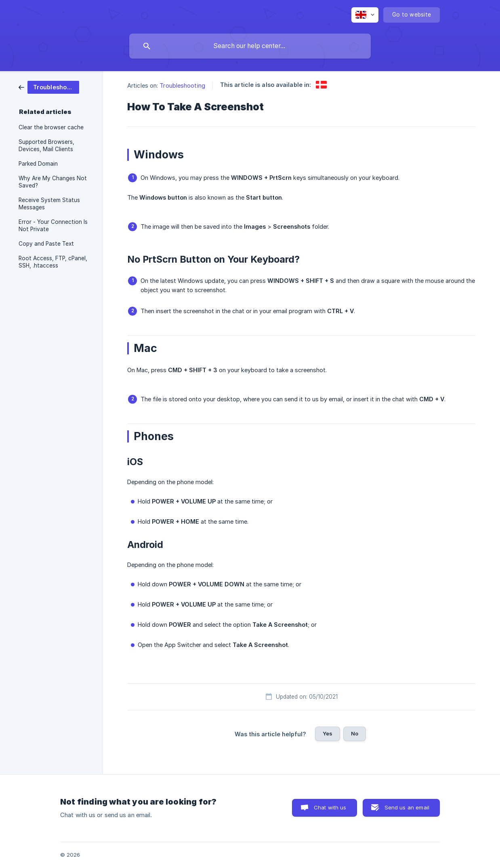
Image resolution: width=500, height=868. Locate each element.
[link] (49, 87)
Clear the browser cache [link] (51, 127)
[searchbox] (250, 46)
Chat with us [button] (330, 807)
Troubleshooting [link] (182, 85)
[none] (365, 15)
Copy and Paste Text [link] (46, 244)
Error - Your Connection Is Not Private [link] (53, 225)
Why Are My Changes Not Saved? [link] (53, 182)
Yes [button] (328, 733)
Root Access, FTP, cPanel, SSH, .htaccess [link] (53, 262)
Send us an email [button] (407, 807)
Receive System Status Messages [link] (49, 204)
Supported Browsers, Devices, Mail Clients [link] (46, 145)
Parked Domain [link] (38, 164)
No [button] (355, 733)
